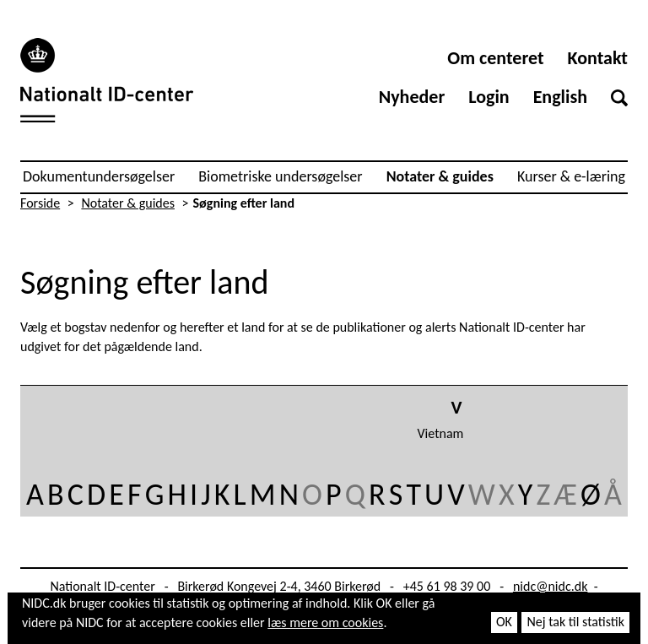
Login (489, 97)
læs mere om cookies (325, 622)
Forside (40, 203)
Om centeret (495, 58)
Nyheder (412, 97)
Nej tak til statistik (575, 622)
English (560, 97)
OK (504, 622)
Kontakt (598, 58)
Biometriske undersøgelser (280, 176)
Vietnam (441, 433)
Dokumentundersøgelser (99, 176)
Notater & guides (440, 176)
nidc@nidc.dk (551, 586)
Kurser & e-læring (571, 176)
